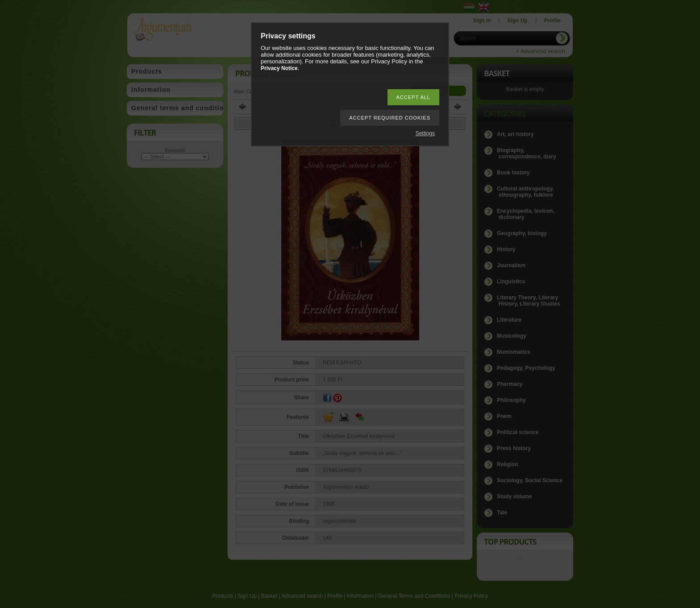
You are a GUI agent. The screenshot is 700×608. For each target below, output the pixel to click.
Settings (425, 133)
